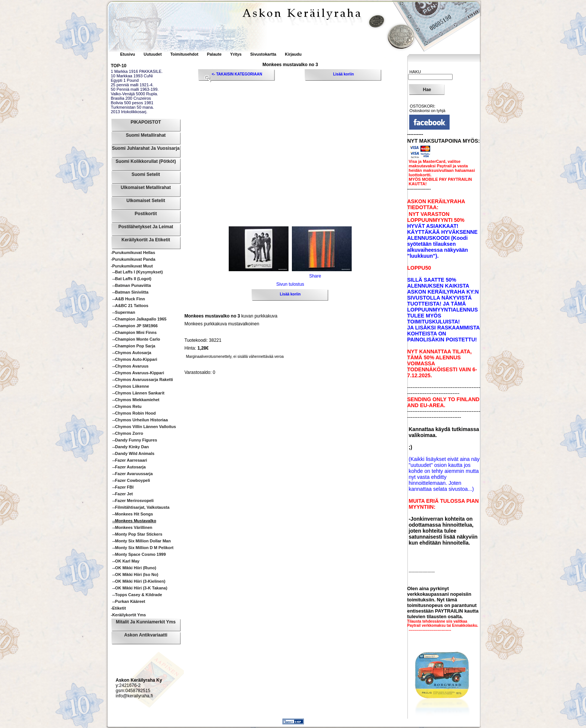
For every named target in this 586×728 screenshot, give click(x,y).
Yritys (236, 54)
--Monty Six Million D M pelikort (143, 548)
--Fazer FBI (123, 487)
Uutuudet (153, 54)
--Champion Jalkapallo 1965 (140, 319)
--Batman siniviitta (131, 292)
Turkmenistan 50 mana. (132, 107)
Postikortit (146, 214)
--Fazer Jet (123, 494)
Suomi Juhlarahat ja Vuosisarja (146, 148)
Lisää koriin (343, 74)
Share (315, 276)
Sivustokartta (263, 54)
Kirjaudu (293, 54)
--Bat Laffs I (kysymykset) (138, 272)
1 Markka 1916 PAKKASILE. (137, 71)
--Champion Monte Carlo (136, 339)
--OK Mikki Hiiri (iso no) (135, 574)
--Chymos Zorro (128, 433)
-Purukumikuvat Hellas (133, 253)
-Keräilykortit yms (129, 615)
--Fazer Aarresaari (130, 460)
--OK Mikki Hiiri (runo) (134, 568)
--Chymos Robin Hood (134, 413)
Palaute (214, 54)
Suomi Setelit (146, 174)
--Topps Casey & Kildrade (137, 595)
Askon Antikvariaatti (146, 635)
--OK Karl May (126, 561)
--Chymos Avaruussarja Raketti (143, 380)
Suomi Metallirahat (146, 135)
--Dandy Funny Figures (135, 440)
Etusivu (128, 54)
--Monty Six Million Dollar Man (142, 541)
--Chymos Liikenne (131, 386)
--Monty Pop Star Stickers (138, 534)
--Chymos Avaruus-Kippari (138, 373)
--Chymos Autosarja (132, 353)
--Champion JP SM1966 (135, 326)
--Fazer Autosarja (129, 467)
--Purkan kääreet (129, 601)
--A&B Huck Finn (129, 299)
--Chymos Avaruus (131, 366)
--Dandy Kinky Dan (131, 447)
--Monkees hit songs (133, 514)
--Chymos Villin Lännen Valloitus (144, 427)
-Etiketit (118, 608)
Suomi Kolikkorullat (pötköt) (146, 161)
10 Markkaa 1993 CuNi (132, 76)
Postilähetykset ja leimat (146, 227)
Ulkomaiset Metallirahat (146, 188)
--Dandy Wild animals (134, 453)
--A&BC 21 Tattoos (130, 306)
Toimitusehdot (185, 54)
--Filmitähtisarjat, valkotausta (141, 507)
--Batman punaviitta (132, 285)
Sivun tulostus (290, 284)
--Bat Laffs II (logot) (132, 279)
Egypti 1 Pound (125, 80)
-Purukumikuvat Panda (133, 259)
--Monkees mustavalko (134, 521)
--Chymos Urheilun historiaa (140, 420)
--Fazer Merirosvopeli (133, 501)
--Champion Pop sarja (134, 346)
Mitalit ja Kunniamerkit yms (146, 622)
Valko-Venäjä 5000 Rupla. (135, 94)
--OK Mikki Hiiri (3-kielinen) (139, 581)
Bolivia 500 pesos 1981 (132, 103)
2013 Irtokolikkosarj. (129, 112)
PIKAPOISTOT (146, 122)
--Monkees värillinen (132, 527)
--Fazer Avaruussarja (133, 474)
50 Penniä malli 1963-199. (135, 89)
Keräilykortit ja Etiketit (146, 240)
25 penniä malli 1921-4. (132, 85)
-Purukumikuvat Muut (132, 266)
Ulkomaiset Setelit (146, 201)
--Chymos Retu (127, 406)
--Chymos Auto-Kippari (135, 359)
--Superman (124, 312)
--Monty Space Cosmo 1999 (139, 554)
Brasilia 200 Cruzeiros (131, 98)
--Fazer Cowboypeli (131, 480)
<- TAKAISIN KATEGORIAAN (237, 74)
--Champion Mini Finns (135, 332)
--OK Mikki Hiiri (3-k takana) (140, 588)
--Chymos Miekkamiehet (136, 400)
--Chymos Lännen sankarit (138, 393)
